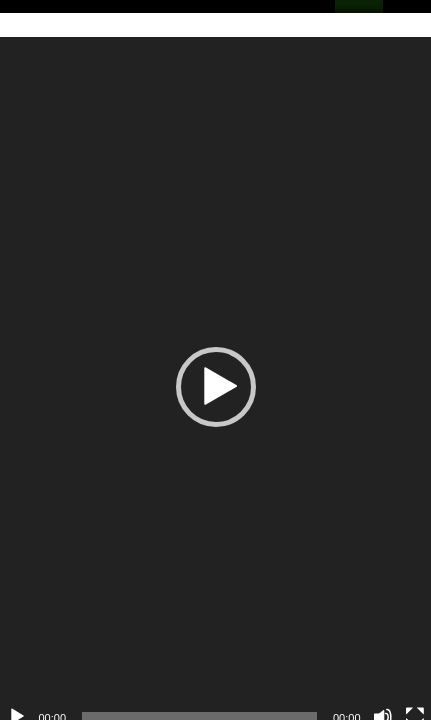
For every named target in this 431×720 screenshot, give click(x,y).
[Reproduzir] (17, 687)
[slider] (190, 687)
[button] (206, 372)
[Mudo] (364, 687)
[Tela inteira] (396, 687)
